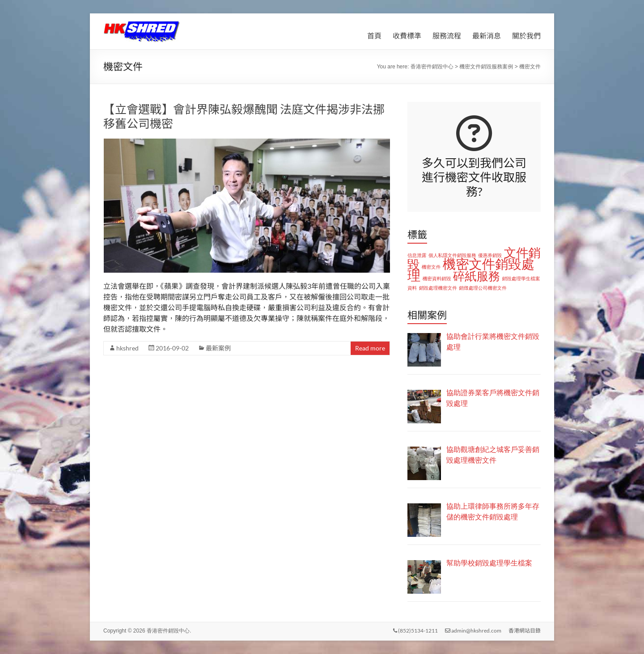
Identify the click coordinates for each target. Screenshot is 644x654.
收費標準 (407, 36)
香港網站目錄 (525, 631)
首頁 (374, 36)
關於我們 (526, 36)
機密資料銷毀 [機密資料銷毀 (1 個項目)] (437, 278)
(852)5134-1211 (415, 631)
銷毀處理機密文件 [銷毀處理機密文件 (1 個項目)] (438, 288)
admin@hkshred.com (473, 631)
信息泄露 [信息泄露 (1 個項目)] (417, 255)
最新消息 (487, 36)
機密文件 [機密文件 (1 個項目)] (431, 267)
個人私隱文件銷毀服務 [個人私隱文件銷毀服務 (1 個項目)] (452, 255)
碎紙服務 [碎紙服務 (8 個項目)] (477, 276)
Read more (370, 348)
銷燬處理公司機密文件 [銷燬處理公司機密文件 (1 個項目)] (483, 288)
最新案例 (218, 348)
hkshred (127, 348)
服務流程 (447, 36)
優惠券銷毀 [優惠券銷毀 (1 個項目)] (490, 255)
